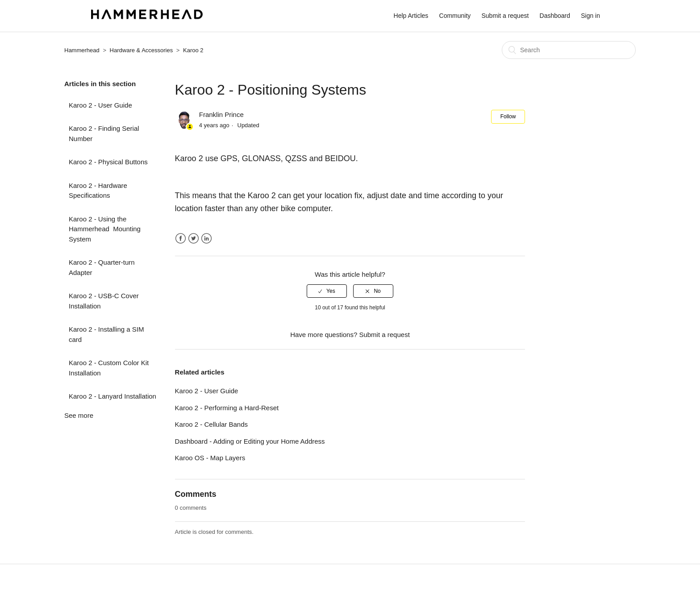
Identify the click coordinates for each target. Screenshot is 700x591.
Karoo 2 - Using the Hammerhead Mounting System (105, 229)
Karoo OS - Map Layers (210, 458)
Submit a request (505, 16)
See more (79, 415)
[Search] (569, 50)
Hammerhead (82, 50)
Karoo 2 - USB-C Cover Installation (104, 301)
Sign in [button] (590, 16)
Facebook (181, 239)
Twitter (194, 239)
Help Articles (411, 16)
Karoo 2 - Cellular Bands (211, 424)
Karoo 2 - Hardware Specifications (98, 191)
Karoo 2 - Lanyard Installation (112, 396)
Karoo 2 (193, 50)
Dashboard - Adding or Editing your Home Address (250, 441)
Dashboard (555, 16)
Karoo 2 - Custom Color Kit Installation (109, 368)
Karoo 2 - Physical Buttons (108, 162)
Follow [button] (508, 117)
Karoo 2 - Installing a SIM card (106, 334)
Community (455, 16)
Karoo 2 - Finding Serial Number (104, 133)
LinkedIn (206, 239)
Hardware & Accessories (142, 50)
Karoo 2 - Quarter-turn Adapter (102, 267)
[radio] (327, 291)
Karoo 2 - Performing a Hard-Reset (227, 408)
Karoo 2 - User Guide (100, 105)
